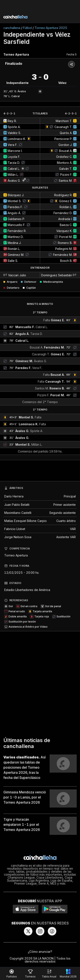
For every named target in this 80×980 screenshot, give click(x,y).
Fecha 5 (72, 54)
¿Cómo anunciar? (40, 952)
